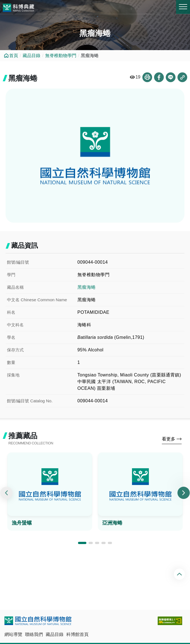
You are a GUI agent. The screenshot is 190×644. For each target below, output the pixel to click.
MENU (183, 7)
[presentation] (6, 493)
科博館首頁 (77, 634)
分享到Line (171, 77)
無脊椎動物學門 (61, 56)
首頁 (14, 56)
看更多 (169, 439)
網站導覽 (13, 634)
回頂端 (180, 574)
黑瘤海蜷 (87, 287)
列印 (147, 77)
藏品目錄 (31, 56)
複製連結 (182, 77)
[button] (82, 543)
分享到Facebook (159, 77)
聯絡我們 (34, 634)
